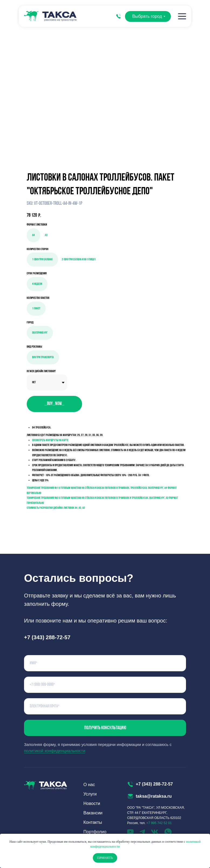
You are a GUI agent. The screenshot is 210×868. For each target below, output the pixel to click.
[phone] (105, 685)
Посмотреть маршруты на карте (50, 440)
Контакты (93, 822)
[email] (105, 706)
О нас (89, 785)
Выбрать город (147, 16)
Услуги (90, 794)
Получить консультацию (105, 728)
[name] (105, 663)
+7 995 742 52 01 (159, 823)
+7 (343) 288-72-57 (154, 784)
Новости (92, 803)
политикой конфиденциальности (55, 751)
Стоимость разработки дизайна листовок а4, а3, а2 (56, 508)
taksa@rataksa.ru (154, 796)
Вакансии (93, 813)
